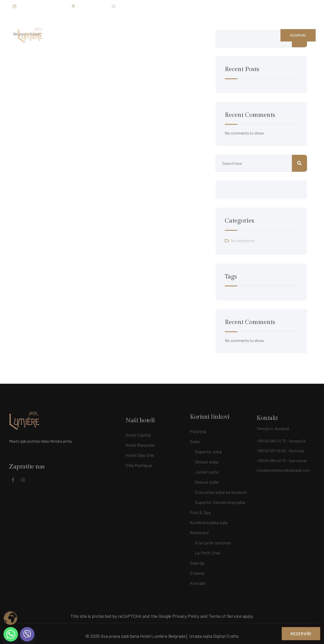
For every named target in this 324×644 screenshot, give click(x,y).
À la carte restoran (213, 541)
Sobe (195, 439)
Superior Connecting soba (220, 500)
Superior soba (208, 449)
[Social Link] (300, 6)
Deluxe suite (207, 480)
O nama (197, 571)
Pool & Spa (200, 510)
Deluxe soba (207, 460)
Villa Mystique (139, 469)
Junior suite (207, 470)
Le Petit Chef (208, 551)
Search (299, 163)
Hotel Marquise (140, 449)
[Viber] (27, 634)
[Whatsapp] (11, 634)
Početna (198, 429)
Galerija (197, 561)
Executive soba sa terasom (221, 490)
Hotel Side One (140, 459)
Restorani (199, 530)
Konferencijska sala (209, 520)
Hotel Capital (138, 439)
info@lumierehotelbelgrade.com (40, 6)
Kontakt (198, 581)
